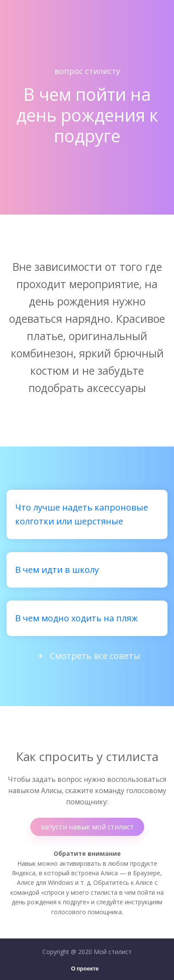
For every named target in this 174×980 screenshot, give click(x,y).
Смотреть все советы (87, 656)
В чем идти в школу (57, 570)
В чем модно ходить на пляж (76, 618)
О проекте (85, 969)
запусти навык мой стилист (87, 827)
